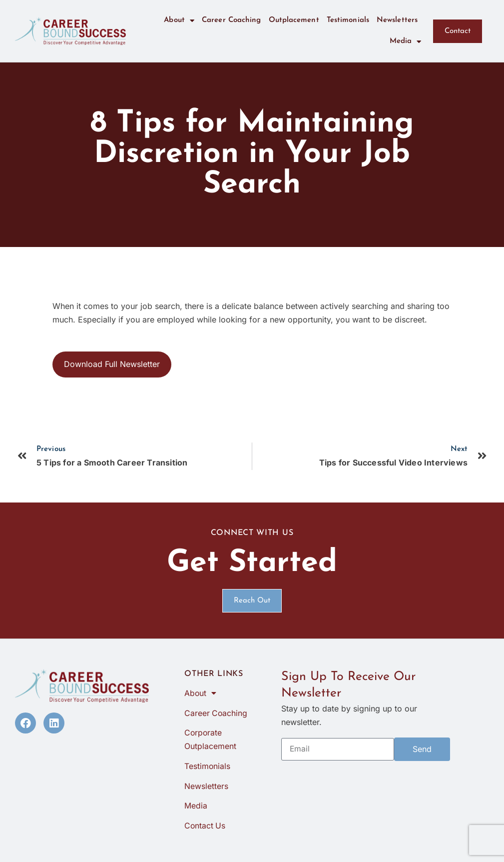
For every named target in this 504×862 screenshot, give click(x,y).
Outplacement (294, 20)
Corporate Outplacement (210, 740)
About (179, 21)
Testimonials (348, 20)
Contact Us (205, 827)
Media (406, 42)
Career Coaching (232, 20)
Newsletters (397, 20)
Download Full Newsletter (112, 364)
